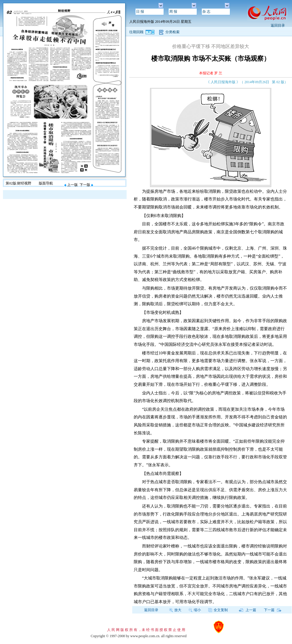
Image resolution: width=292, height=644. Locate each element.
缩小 (195, 610)
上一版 (71, 185)
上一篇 (247, 610)
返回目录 (278, 25)
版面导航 (46, 183)
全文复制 (218, 610)
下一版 (86, 185)
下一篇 (273, 610)
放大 (175, 610)
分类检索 (172, 32)
